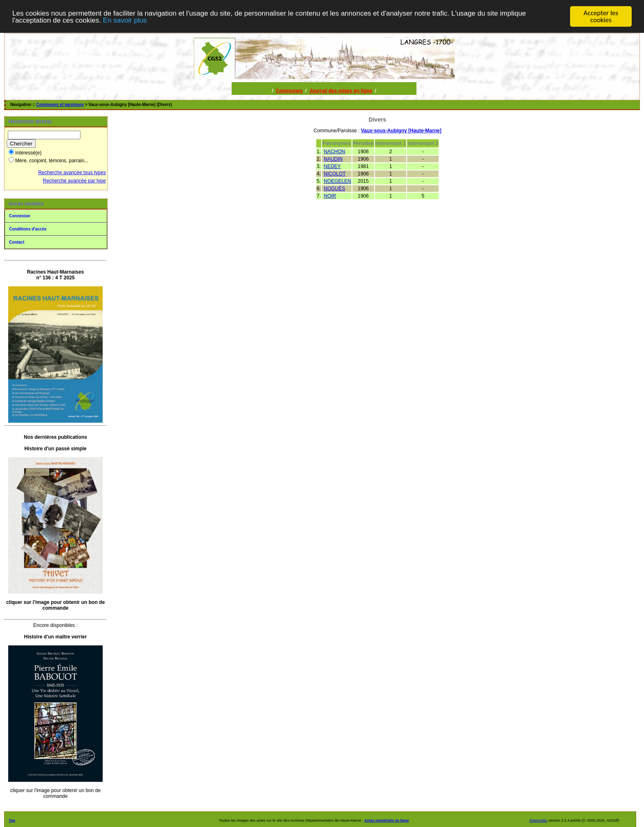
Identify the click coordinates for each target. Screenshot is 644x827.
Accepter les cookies (601, 16)
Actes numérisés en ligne (387, 820)
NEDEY (332, 166)
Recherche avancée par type (74, 181)
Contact (17, 242)
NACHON (334, 152)
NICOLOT (335, 174)
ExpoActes (538, 820)
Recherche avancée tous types (72, 173)
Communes (289, 91)
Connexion (20, 216)
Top (12, 820)
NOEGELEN (337, 181)
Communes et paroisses (60, 105)
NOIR (330, 196)
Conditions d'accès (28, 229)
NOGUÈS (334, 189)
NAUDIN (333, 159)
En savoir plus (125, 20)
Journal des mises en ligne (341, 91)
